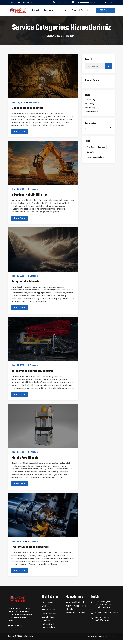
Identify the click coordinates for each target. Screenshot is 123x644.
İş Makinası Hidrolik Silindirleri (30, 195)
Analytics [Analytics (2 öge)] (90, 147)
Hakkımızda (48, 10)
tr (86, 128)
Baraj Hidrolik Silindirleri (26, 282)
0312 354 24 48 (102, 620)
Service (60, 36)
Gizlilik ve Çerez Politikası (98, 636)
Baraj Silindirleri (49, 613)
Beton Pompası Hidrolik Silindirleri (32, 371)
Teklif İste (104, 10)
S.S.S (81, 10)
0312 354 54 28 (102, 617)
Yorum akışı (90, 108)
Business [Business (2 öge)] (101, 147)
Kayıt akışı (90, 104)
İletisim (112, 636)
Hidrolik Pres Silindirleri (26, 458)
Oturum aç (90, 100)
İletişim (90, 10)
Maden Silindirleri (50, 610)
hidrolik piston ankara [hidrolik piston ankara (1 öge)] (95, 157)
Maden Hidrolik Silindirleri (27, 108)
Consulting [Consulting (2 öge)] (91, 152)
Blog (74, 10)
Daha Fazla (20, 131)
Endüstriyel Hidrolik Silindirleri (30, 547)
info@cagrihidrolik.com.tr (84, 2)
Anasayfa (36, 10)
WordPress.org (92, 112)
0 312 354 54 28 (61, 2)
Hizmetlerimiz (63, 10)
